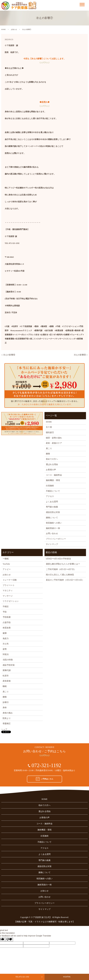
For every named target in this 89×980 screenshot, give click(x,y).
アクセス (50, 496)
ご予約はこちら (45, 779)
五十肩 (49, 427)
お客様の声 (51, 470)
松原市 (6, 676)
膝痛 (48, 454)
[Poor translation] (9, 939)
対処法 (6, 654)
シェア (4, 729)
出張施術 (50, 486)
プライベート (9, 585)
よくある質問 (52, 502)
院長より (7, 718)
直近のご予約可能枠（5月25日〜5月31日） (65, 580)
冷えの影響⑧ (80, 355)
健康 (5, 633)
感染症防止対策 (53, 512)
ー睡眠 (6, 559)
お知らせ (14, 29)
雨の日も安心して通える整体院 (60, 575)
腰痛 (5, 697)
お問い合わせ (52, 533)
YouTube (6, 564)
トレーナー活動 (10, 580)
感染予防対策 (9, 665)
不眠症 (6, 606)
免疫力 (6, 638)
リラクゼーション (11, 601)
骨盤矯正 (7, 723)
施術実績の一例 (53, 528)
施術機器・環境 (53, 480)
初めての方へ (52, 459)
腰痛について (52, 518)
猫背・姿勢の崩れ (54, 438)
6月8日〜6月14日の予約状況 (58, 559)
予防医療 (7, 617)
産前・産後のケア (54, 443)
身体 (5, 708)
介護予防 (7, 622)
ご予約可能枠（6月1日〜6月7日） (61, 569)
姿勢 (5, 649)
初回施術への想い (54, 523)
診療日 (6, 702)
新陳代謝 (7, 670)
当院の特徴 (8, 660)
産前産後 (7, 681)
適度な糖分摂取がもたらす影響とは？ (63, 564)
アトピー (7, 569)
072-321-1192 (46, 765)
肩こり (49, 448)
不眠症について (53, 491)
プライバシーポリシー (56, 539)
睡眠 (5, 686)
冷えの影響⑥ (9, 355)
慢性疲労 (50, 432)
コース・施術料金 (54, 475)
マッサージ (8, 596)
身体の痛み (8, 713)
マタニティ (8, 591)
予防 (5, 612)
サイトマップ (52, 544)
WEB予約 (67, 977)
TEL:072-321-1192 (22, 977)
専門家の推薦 (52, 507)
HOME (3, 29)
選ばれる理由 (52, 464)
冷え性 (6, 644)
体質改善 (7, 628)
